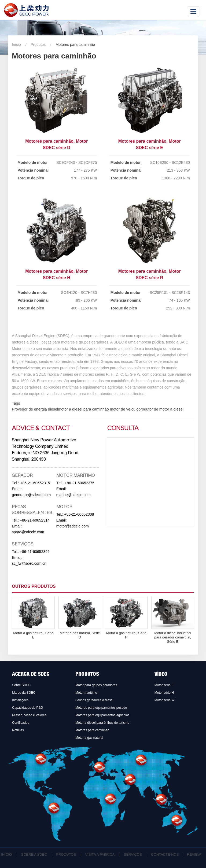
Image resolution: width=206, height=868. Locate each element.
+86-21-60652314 (35, 520)
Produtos (38, 45)
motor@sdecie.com (73, 526)
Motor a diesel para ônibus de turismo (102, 723)
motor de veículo (124, 409)
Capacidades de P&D (27, 708)
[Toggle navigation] (193, 11)
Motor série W (165, 700)
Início (16, 45)
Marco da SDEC (24, 693)
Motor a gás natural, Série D (80, 635)
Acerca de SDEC (31, 675)
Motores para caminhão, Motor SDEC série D (56, 144)
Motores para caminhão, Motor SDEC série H (56, 274)
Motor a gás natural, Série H (126, 635)
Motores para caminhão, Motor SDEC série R (150, 274)
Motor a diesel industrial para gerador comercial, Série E (173, 637)
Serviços (133, 854)
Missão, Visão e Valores (29, 715)
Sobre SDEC (21, 685)
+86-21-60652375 (80, 483)
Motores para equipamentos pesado (101, 708)
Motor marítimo (86, 693)
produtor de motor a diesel (161, 409)
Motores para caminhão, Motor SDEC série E (150, 144)
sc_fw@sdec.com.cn (29, 563)
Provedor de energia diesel (35, 409)
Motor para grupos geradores (96, 685)
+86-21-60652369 (35, 552)
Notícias (18, 730)
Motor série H (164, 693)
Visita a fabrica (100, 854)
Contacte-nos (165, 854)
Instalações (20, 700)
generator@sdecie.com (31, 495)
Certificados (21, 723)
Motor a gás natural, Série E (33, 635)
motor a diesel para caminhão (83, 409)
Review (194, 854)
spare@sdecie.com (28, 532)
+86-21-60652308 (79, 514)
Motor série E (164, 685)
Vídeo (161, 675)
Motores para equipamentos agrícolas (102, 715)
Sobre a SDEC (34, 854)
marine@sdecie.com (73, 495)
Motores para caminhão (92, 730)
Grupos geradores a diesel (94, 700)
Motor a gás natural (89, 738)
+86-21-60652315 (35, 483)
